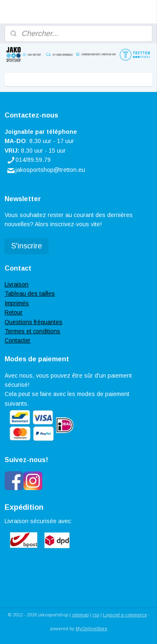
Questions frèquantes (33, 322)
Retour (14, 312)
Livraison (17, 284)
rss (96, 615)
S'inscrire (27, 246)
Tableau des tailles (30, 294)
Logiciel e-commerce (125, 615)
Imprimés (17, 303)
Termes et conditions (32, 331)
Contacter (18, 340)
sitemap (80, 615)
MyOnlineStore (91, 629)
